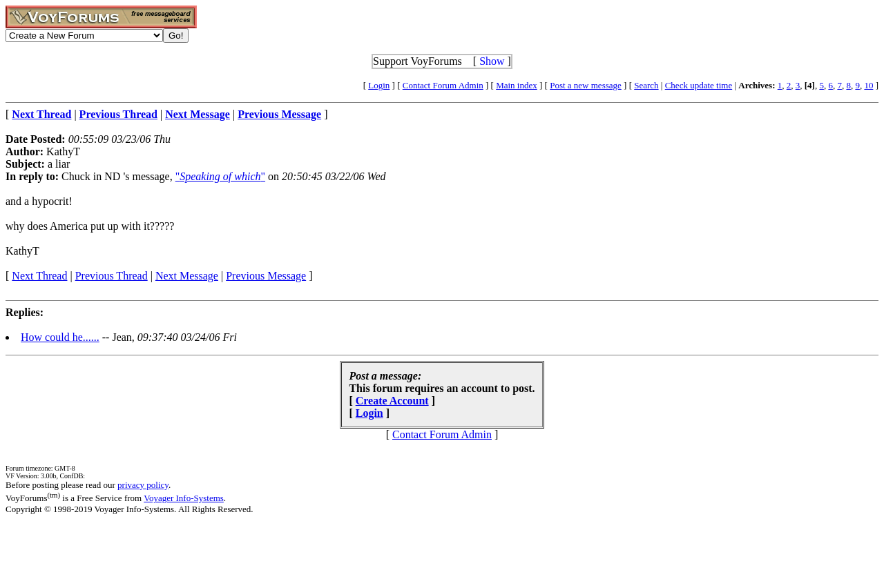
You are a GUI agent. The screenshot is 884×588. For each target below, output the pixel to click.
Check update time (699, 85)
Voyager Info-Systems (184, 498)
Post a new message (586, 85)
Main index (517, 85)
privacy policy (143, 485)
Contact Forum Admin (443, 85)
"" (220, 176)
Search (646, 85)
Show (492, 61)
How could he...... (60, 337)
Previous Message (266, 276)
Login (379, 85)
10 (868, 85)
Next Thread (39, 276)
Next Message (187, 276)
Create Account (392, 401)
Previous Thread (112, 276)
